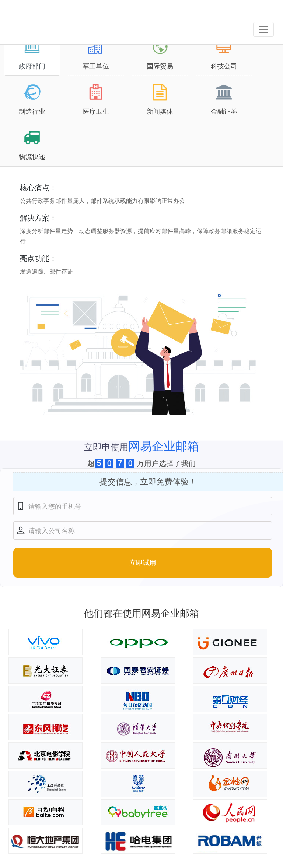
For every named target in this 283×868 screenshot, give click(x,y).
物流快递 (32, 144)
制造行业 (32, 99)
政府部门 (32, 54)
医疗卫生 (96, 99)
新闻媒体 (160, 99)
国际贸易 (160, 54)
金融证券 (224, 99)
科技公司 (224, 54)
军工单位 (96, 54)
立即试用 (143, 563)
